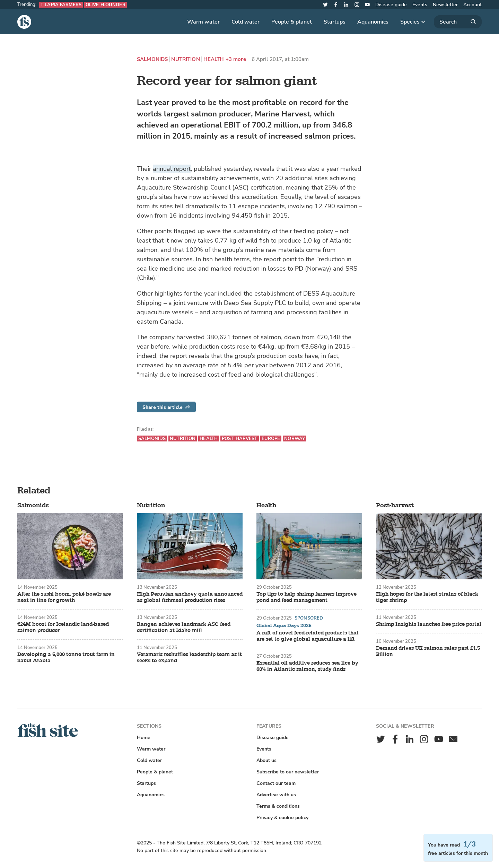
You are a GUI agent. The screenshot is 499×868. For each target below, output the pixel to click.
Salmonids (152, 59)
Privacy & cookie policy (282, 818)
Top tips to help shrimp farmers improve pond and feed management (307, 597)
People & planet (292, 22)
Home (144, 738)
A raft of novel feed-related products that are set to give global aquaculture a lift (308, 636)
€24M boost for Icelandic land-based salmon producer (63, 628)
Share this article (166, 407)
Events (420, 5)
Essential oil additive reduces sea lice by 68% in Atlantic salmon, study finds (307, 666)
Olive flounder (106, 5)
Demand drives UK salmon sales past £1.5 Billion (428, 651)
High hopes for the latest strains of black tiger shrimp (427, 597)
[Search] (458, 22)
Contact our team (276, 783)
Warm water (203, 22)
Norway (295, 439)
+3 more (236, 59)
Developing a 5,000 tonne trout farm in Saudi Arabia (66, 658)
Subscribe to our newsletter (288, 772)
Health (214, 59)
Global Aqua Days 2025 (284, 626)
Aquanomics (373, 22)
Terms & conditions (278, 806)
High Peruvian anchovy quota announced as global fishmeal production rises (190, 597)
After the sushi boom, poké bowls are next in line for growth (64, 597)
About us (266, 760)
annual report (172, 169)
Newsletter (445, 5)
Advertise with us (276, 795)
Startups (335, 22)
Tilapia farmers (61, 5)
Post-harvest (240, 439)
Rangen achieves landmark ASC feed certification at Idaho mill (184, 628)
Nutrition (185, 59)
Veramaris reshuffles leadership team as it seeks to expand (189, 658)
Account (472, 5)
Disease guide (391, 5)
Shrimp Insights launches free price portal (429, 624)
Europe (271, 439)
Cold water (246, 22)
